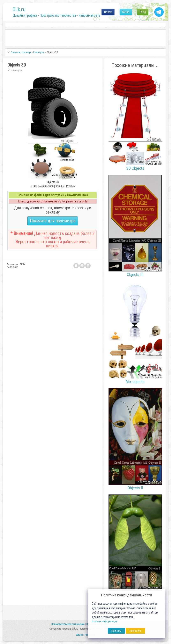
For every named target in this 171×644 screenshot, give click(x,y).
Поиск (108, 12)
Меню (126, 12)
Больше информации (105, 621)
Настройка (135, 631)
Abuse (79, 635)
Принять (116, 631)
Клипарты (17, 70)
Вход (143, 12)
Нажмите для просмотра (53, 221)
